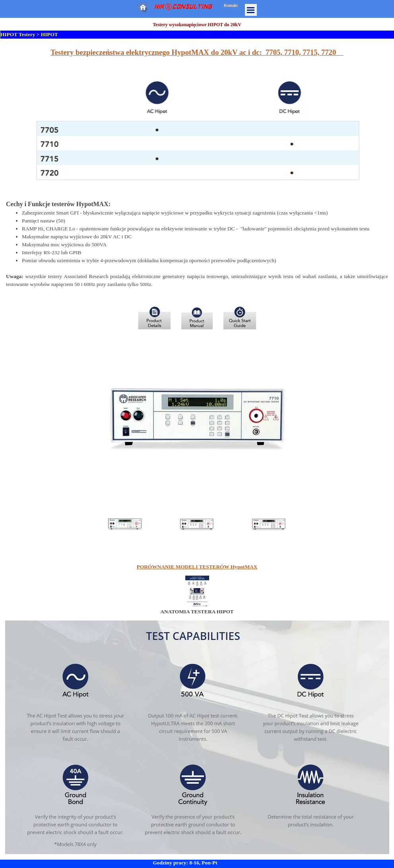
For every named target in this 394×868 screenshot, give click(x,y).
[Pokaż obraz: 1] (125, 524)
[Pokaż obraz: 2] (197, 524)
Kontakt (231, 5)
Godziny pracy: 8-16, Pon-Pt (185, 863)
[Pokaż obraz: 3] (269, 524)
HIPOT (49, 34)
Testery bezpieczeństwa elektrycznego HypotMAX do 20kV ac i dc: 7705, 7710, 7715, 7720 (197, 52)
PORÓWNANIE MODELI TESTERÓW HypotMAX (197, 567)
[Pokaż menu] (251, 10)
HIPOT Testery (18, 34)
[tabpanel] (197, 117)
